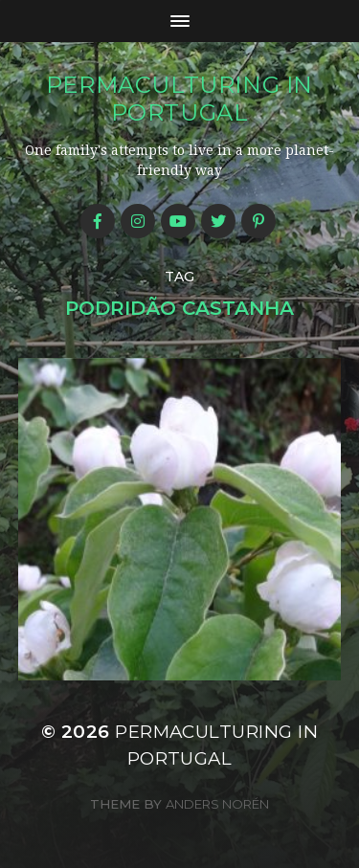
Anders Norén (217, 804)
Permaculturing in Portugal (179, 99)
